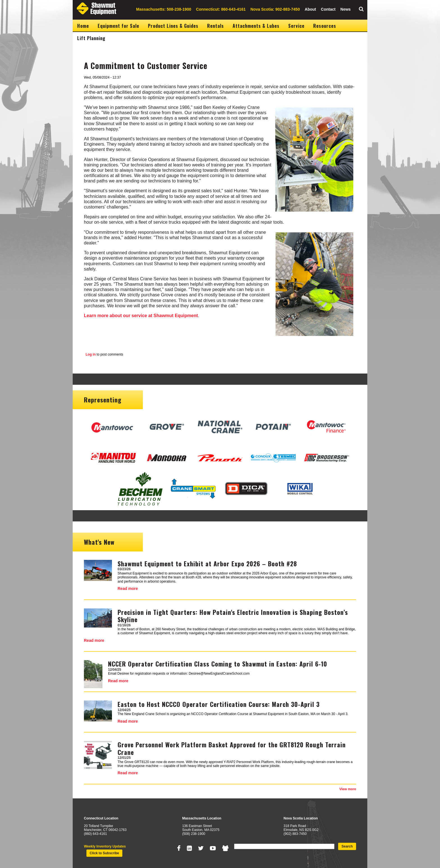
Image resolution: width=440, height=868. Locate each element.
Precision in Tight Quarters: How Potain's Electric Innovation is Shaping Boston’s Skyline (233, 616)
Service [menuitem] (296, 26)
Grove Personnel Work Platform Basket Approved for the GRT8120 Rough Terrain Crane (232, 748)
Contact (328, 9)
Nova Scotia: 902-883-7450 (275, 9)
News (346, 9)
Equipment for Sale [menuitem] (118, 26)
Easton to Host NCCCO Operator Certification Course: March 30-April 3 (219, 704)
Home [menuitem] (83, 26)
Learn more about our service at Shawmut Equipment (141, 316)
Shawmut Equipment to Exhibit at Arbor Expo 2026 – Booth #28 (207, 564)
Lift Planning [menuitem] (91, 38)
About (310, 9)
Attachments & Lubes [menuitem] (256, 26)
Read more (128, 588)
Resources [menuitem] (325, 26)
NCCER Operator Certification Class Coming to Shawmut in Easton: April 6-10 (218, 664)
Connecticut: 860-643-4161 (221, 9)
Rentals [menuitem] (216, 26)
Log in (91, 354)
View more (348, 789)
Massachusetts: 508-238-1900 (164, 9)
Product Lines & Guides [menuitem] (173, 26)
